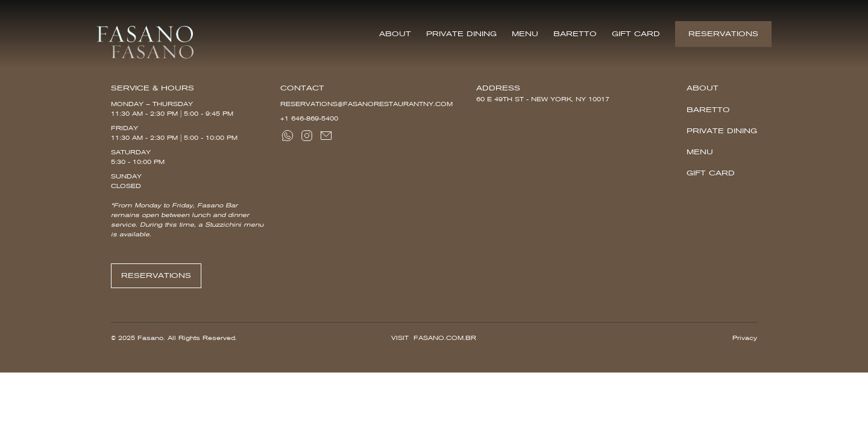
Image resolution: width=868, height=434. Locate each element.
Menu (525, 34)
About (395, 34)
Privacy (745, 338)
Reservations (723, 34)
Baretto (575, 34)
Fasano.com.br (445, 338)
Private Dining (461, 34)
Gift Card (636, 34)
